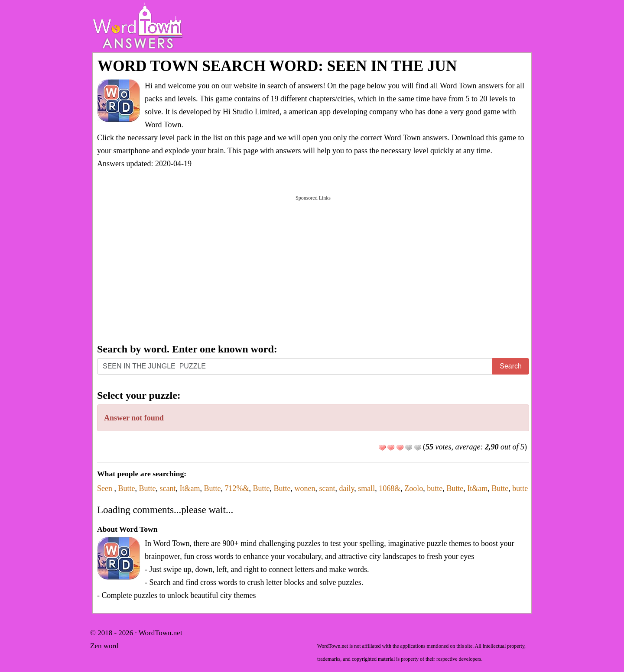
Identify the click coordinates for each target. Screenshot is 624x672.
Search (511, 366)
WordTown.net (161, 633)
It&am (190, 488)
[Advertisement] (313, 268)
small (366, 488)
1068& (390, 488)
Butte (127, 488)
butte (435, 488)
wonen (305, 488)
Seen (106, 488)
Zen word (104, 646)
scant (168, 488)
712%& (237, 488)
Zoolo (414, 488)
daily (346, 488)
